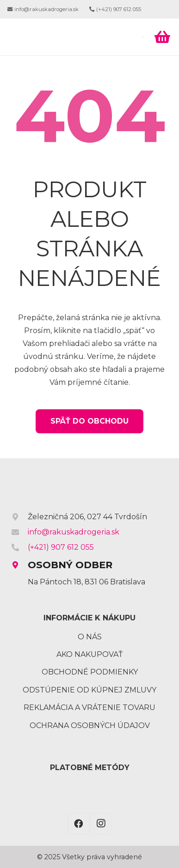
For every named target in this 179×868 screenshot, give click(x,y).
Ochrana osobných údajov (90, 725)
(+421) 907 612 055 (61, 547)
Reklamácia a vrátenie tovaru (89, 707)
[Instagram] (101, 824)
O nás (90, 637)
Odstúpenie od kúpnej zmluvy (89, 690)
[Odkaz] (71, 37)
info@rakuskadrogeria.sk (74, 532)
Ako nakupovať (89, 654)
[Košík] (162, 37)
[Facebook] (79, 824)
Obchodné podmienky (90, 672)
